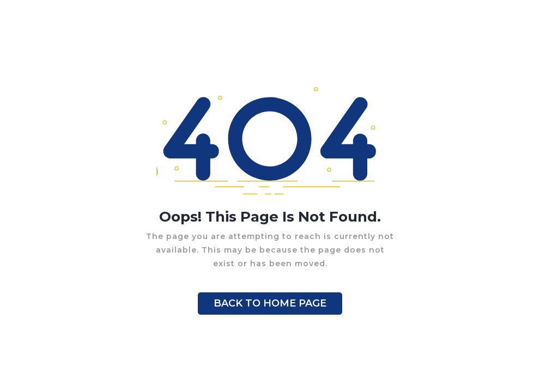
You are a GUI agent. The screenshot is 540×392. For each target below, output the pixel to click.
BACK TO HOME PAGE (270, 303)
